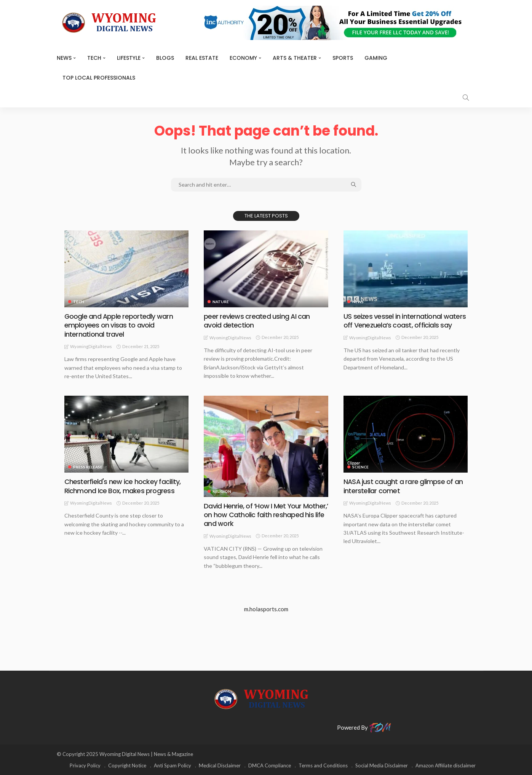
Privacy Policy (85, 765)
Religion (222, 491)
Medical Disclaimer (220, 765)
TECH (94, 58)
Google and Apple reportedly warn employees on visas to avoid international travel (119, 325)
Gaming (376, 58)
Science (360, 467)
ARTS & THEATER (295, 58)
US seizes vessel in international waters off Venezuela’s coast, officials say (404, 321)
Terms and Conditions (323, 765)
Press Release (88, 467)
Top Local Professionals (99, 78)
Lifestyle (129, 58)
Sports (343, 58)
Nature (221, 302)
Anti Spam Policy (173, 765)
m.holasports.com (266, 609)
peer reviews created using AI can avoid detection (257, 321)
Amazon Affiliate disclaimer (446, 765)
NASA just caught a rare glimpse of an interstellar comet (403, 486)
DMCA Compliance (270, 765)
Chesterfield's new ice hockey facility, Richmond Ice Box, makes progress (122, 486)
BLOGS (165, 58)
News (64, 58)
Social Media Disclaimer (382, 765)
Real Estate (202, 58)
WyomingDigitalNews (91, 346)
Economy (243, 58)
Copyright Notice (127, 765)
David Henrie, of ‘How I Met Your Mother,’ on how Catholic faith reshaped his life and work (266, 515)
